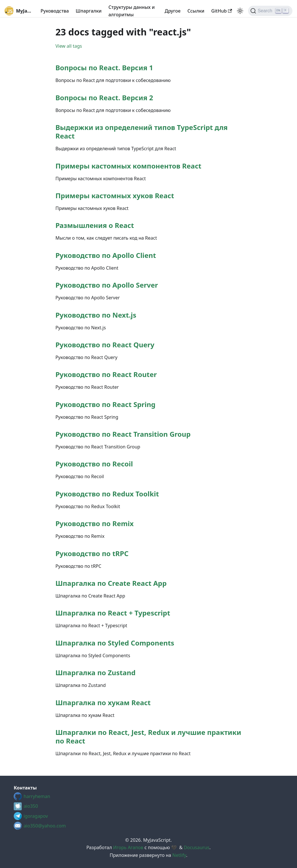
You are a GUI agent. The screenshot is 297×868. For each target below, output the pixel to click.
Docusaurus (197, 847)
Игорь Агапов (128, 847)
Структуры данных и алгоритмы (132, 11)
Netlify (179, 855)
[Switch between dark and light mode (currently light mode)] (240, 11)
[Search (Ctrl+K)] (270, 11)
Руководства (55, 11)
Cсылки (196, 11)
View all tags (69, 46)
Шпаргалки (89, 11)
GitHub (221, 11)
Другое (173, 11)
